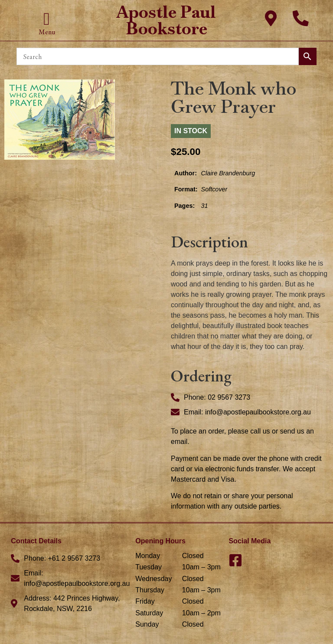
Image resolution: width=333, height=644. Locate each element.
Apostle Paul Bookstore (166, 20)
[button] (47, 19)
